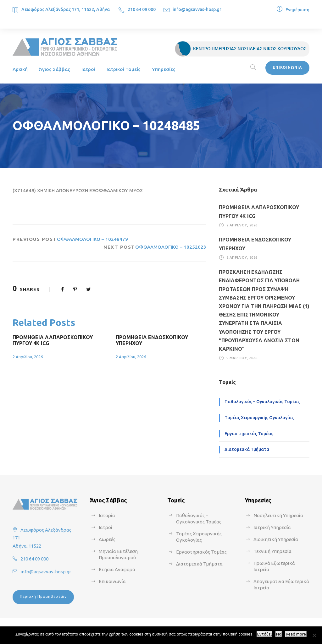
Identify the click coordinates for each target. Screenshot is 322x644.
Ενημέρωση (297, 10)
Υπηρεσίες (164, 69)
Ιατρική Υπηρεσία (272, 527)
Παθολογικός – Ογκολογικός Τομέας (262, 402)
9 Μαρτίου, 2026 (242, 358)
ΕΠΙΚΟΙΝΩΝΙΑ (287, 67)
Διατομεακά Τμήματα (247, 449)
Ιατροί (88, 69)
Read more (296, 634)
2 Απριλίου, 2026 (28, 357)
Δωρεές (107, 539)
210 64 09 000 (142, 9)
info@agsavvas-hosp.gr (197, 9)
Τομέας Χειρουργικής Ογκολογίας (259, 418)
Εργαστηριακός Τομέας (249, 434)
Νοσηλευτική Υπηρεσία (278, 515)
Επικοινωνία (112, 581)
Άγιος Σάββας (55, 69)
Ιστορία (107, 515)
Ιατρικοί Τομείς (124, 69)
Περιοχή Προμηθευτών (43, 596)
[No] (314, 635)
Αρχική (20, 69)
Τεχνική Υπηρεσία (272, 551)
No (279, 634)
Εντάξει (264, 634)
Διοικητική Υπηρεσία (276, 539)
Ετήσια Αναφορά (117, 569)
